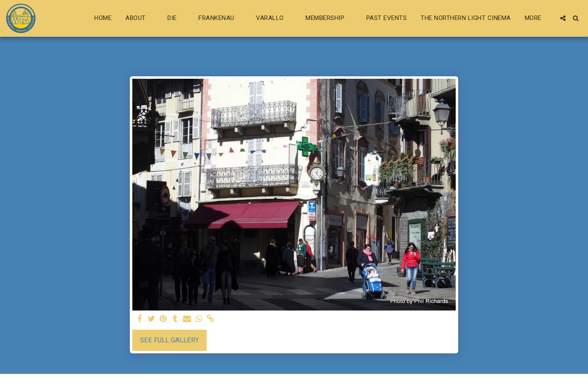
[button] (139, 18)
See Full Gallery (169, 340)
